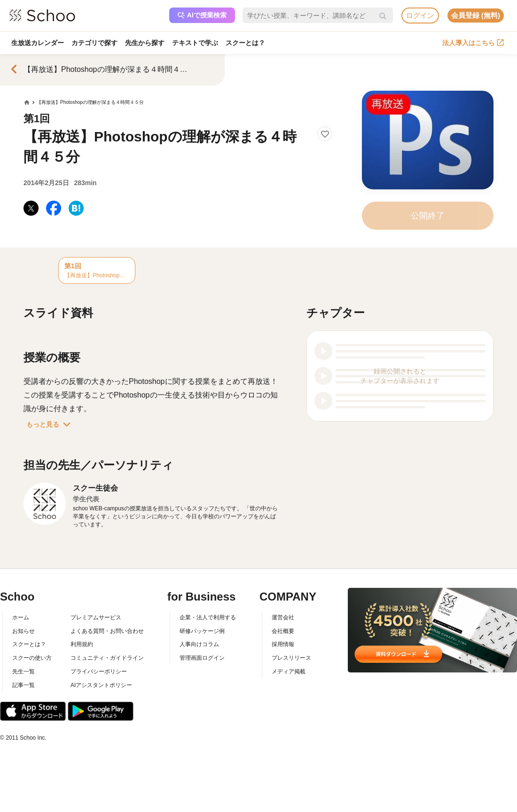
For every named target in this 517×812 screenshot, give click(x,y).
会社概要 (283, 631)
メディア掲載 (289, 671)
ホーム (21, 617)
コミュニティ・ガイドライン (107, 658)
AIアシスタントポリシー (101, 685)
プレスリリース (291, 658)
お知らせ (23, 631)
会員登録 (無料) (476, 15)
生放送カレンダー (38, 43)
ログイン (420, 15)
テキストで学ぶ (195, 43)
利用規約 (82, 644)
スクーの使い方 (32, 658)
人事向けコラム (199, 644)
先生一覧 (23, 671)
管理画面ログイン (202, 658)
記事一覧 (23, 685)
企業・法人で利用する (208, 617)
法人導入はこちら (473, 43)
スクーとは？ (245, 43)
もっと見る (50, 424)
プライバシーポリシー (99, 671)
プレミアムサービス (96, 617)
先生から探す (145, 43)
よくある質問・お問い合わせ (107, 631)
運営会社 (283, 617)
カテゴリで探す (94, 43)
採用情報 (283, 644)
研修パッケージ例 (202, 631)
